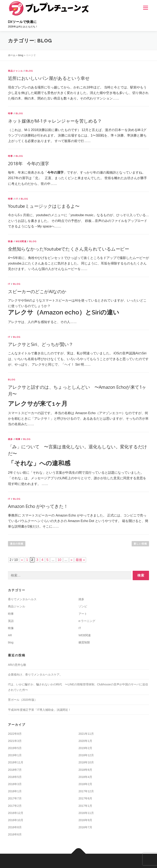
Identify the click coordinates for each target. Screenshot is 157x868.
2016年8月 (15, 827)
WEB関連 (21, 241)
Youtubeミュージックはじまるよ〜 (44, 206)
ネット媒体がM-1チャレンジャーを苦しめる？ (55, 121)
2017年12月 (86, 791)
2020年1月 (85, 741)
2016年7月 (85, 827)
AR (10, 635)
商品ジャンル (15, 71)
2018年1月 (15, 791)
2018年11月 (16, 762)
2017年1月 (85, 806)
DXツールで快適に (22, 22)
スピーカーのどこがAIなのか (37, 291)
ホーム (12, 55)
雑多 (10, 439)
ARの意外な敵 (17, 665)
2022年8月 (15, 734)
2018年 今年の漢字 (28, 163)
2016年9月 (85, 820)
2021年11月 (86, 734)
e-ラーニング (87, 621)
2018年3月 (15, 784)
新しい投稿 (140, 544)
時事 (10, 113)
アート (83, 614)
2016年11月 (86, 813)
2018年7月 (15, 770)
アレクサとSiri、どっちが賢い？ (41, 344)
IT (17, 199)
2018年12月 (86, 755)
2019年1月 (15, 755)
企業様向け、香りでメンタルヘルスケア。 (35, 675)
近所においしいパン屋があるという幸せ (49, 78)
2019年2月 (85, 748)
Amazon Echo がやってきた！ (38, 506)
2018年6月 (85, 770)
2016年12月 (16, 813)
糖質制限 (84, 642)
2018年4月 (85, 777)
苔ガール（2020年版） (23, 700)
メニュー (145, 8)
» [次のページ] (71, 560)
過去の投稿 (17, 544)
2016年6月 (15, 834)
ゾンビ (83, 606)
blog (21, 55)
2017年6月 (85, 798)
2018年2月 (85, 784)
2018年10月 (86, 762)
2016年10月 (16, 820)
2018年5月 (15, 777)
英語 (11, 621)
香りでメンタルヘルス (22, 599)
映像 (10, 241)
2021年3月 (15, 741)
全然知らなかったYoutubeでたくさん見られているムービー (68, 249)
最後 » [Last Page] (80, 560)
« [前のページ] (22, 560)
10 (59, 560)
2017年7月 (15, 798)
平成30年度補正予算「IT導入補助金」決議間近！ (39, 710)
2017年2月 (15, 806)
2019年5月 (15, 748)
